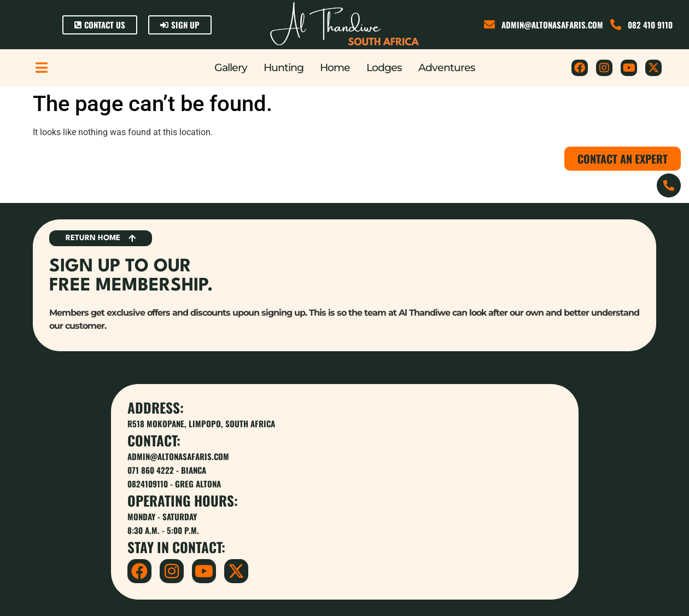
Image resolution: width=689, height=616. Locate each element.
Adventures (447, 68)
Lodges (384, 68)
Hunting (284, 68)
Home (335, 68)
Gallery (231, 68)
